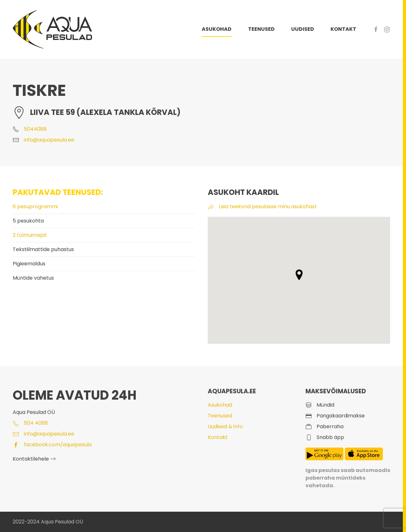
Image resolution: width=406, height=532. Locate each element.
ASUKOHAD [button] (217, 29)
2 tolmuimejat (30, 235)
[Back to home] (52, 29)
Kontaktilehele (31, 459)
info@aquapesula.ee (49, 140)
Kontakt (218, 437)
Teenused (220, 416)
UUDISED (303, 29)
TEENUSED (261, 29)
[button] (299, 275)
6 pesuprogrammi (35, 206)
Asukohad (220, 405)
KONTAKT (343, 29)
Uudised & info (225, 426)
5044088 (35, 129)
